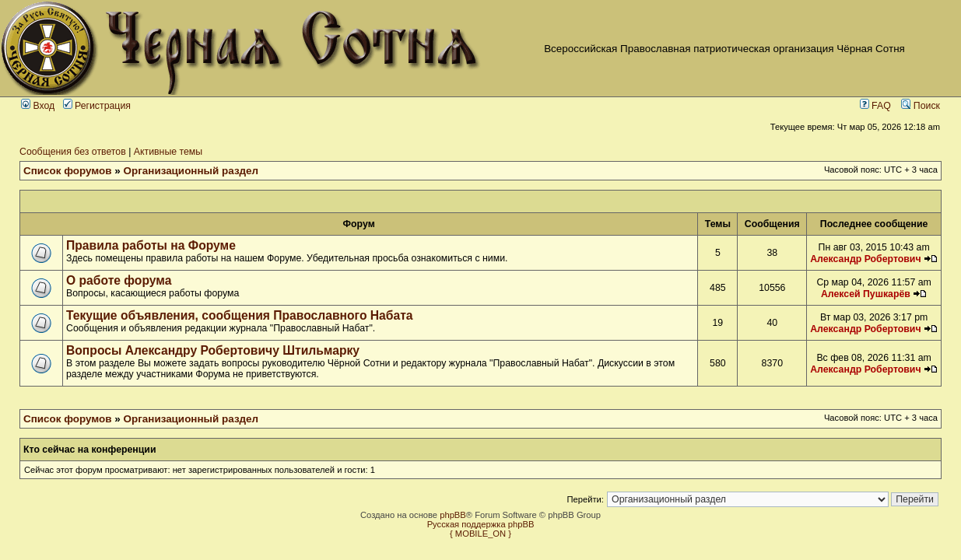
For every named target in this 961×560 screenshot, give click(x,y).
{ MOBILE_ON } (480, 534)
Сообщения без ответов (73, 152)
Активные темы (168, 152)
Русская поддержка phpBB (481, 524)
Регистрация (97, 106)
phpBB (453, 515)
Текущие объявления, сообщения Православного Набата (240, 315)
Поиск (921, 106)
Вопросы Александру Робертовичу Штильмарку (213, 350)
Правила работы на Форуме (151, 245)
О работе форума (119, 280)
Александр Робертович (865, 259)
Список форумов (68, 171)
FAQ (875, 106)
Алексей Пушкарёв (866, 294)
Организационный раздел (191, 171)
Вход (38, 106)
